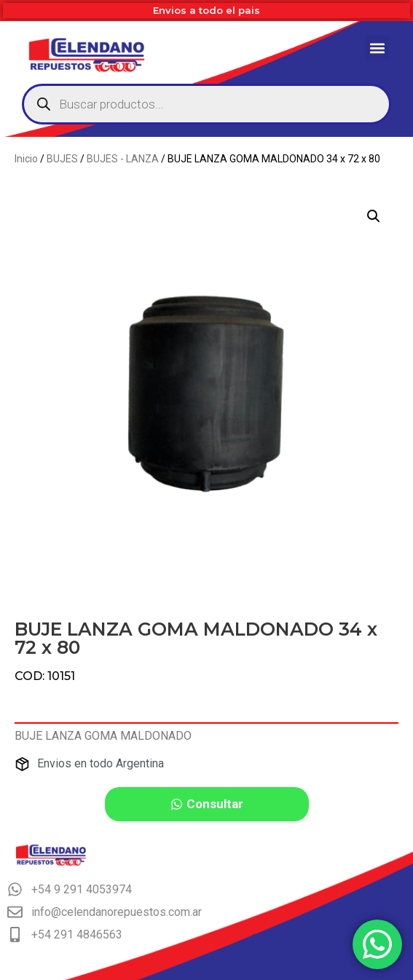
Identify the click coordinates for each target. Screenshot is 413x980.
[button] (377, 48)
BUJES (62, 159)
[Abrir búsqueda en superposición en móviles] (206, 104)
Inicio (26, 159)
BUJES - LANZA (123, 159)
